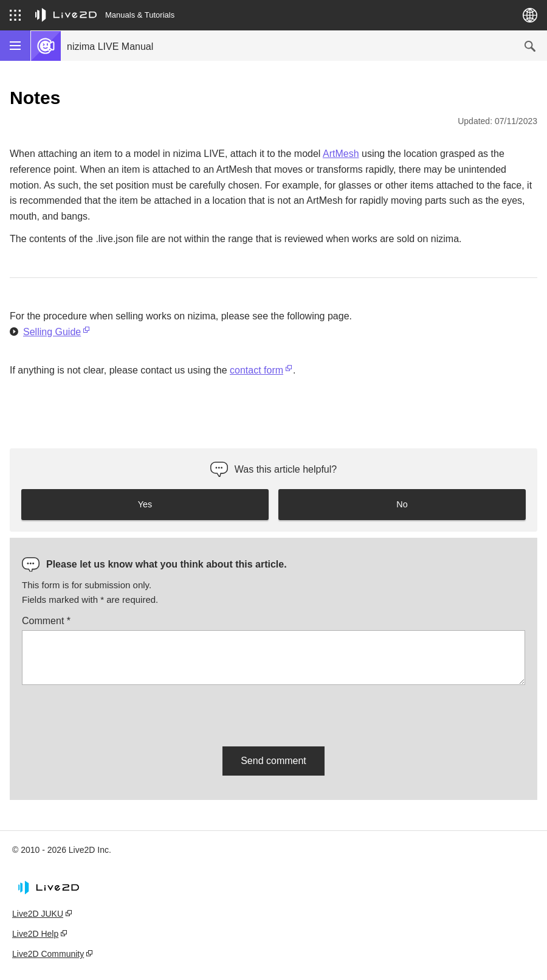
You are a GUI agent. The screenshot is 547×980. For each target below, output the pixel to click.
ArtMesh (341, 154)
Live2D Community (48, 954)
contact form (256, 370)
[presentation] (114, 714)
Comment (46, 621)
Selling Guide (52, 332)
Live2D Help (35, 934)
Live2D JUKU (38, 914)
